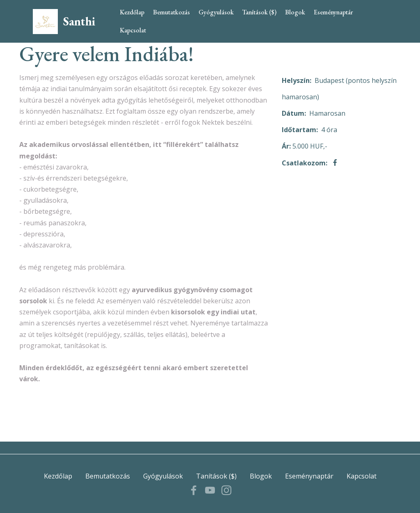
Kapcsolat (133, 30)
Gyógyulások (216, 12)
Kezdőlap (132, 12)
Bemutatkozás (171, 12)
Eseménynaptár (333, 12)
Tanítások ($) (259, 12)
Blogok (295, 12)
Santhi (79, 22)
